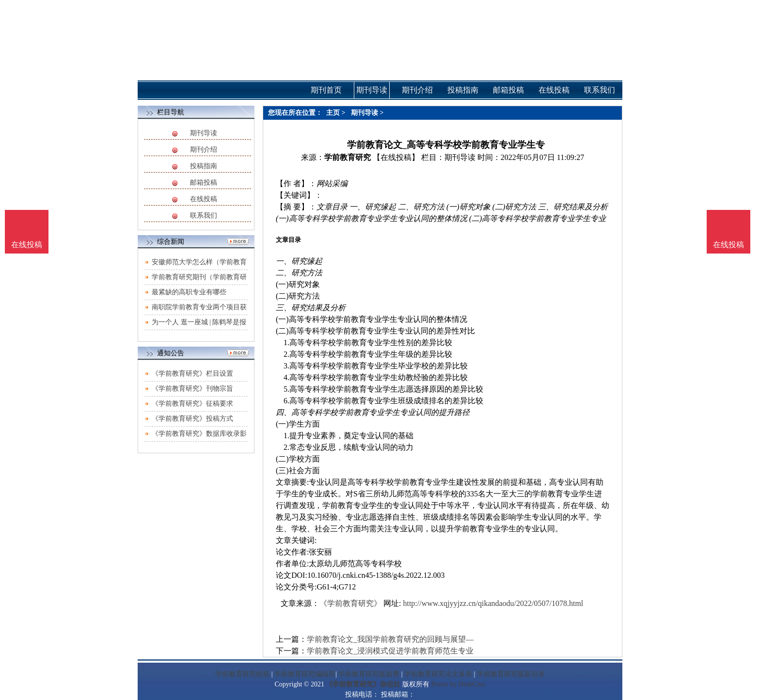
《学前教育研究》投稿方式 (192, 419)
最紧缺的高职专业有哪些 (189, 292)
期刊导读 (204, 133)
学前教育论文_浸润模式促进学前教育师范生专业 (390, 651)
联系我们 (204, 215)
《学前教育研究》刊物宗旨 (192, 389)
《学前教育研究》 (350, 603)
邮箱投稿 (204, 183)
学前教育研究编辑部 (305, 674)
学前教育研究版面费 (369, 674)
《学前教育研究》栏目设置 (192, 374)
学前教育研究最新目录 (511, 674)
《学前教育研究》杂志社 (363, 684)
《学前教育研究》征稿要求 (192, 404)
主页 (333, 113)
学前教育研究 (348, 157)
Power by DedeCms (458, 684)
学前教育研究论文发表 (438, 674)
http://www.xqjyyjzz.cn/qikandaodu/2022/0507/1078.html (493, 603)
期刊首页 (326, 90)
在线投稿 (204, 199)
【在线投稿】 (396, 157)
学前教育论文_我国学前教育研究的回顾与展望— (390, 639)
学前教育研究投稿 (242, 674)
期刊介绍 (204, 150)
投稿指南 (204, 166)
